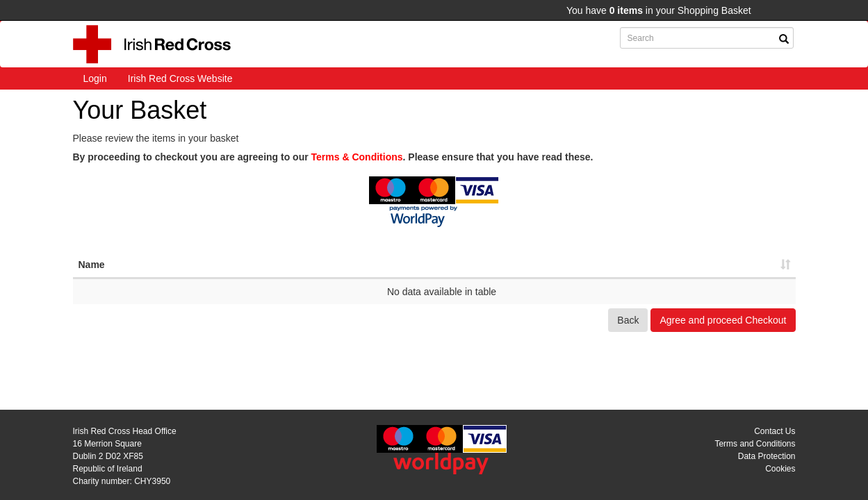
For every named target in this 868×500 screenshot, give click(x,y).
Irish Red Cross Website (180, 78)
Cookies (780, 469)
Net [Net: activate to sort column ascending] (586, 265)
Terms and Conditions (755, 444)
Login (95, 78)
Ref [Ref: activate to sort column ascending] (391, 265)
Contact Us (775, 431)
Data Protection (767, 456)
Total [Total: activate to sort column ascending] (721, 265)
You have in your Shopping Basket (659, 10)
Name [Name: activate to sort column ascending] (92, 265)
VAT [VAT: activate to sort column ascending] (654, 265)
